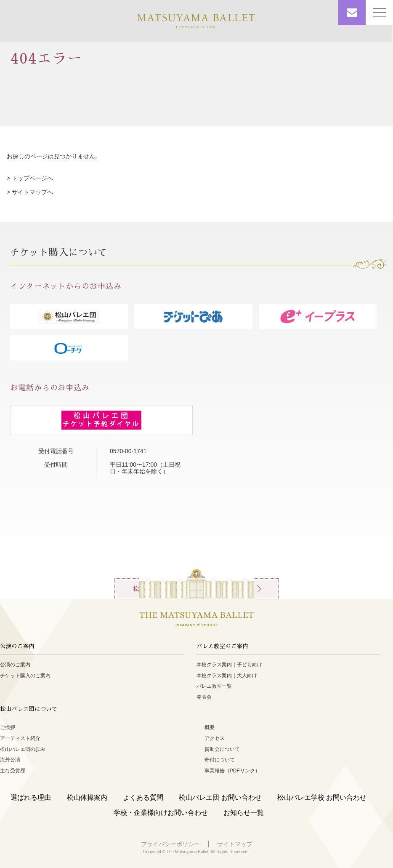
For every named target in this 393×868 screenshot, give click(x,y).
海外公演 (10, 760)
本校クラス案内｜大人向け (227, 676)
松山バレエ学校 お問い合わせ (322, 797)
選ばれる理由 (31, 797)
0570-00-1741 (131, 451)
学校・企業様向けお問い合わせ (161, 813)
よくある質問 (143, 797)
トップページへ (32, 178)
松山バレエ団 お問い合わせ (220, 797)
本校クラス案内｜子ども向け (229, 665)
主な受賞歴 (13, 771)
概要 (210, 727)
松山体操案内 (87, 797)
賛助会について (222, 749)
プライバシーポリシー (170, 844)
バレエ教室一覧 (214, 686)
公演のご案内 (15, 665)
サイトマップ (235, 844)
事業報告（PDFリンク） (232, 771)
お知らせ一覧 (244, 813)
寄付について (220, 760)
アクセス (215, 738)
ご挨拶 (8, 727)
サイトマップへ (32, 192)
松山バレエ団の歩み (23, 749)
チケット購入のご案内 (25, 676)
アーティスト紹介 (20, 738)
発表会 (204, 697)
